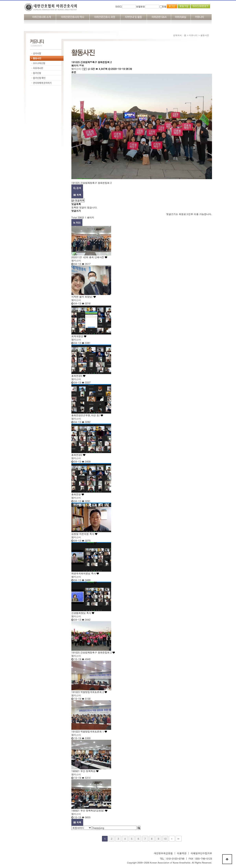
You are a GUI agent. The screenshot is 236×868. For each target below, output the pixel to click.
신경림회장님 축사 (83, 613)
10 (165, 839)
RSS (77, 223)
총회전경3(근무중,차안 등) (87, 415)
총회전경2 (78, 455)
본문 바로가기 (0, 0)
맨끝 (179, 839)
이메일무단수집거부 (201, 853)
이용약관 (182, 853)
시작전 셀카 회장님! (84, 297)
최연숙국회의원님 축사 (85, 573)
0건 (91, 69)
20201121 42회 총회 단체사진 (89, 257)
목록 (77, 195)
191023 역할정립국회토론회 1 (89, 731)
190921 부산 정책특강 (85, 771)
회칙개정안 (79, 336)
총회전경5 (78, 376)
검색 (77, 188)
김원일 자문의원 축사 (84, 534)
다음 (172, 839)
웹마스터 (76, 69)
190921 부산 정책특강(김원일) (89, 810)
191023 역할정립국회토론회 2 (89, 692)
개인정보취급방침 (163, 853)
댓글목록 (78, 200)
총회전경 (78, 494)
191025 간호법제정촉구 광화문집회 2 (93, 652)
